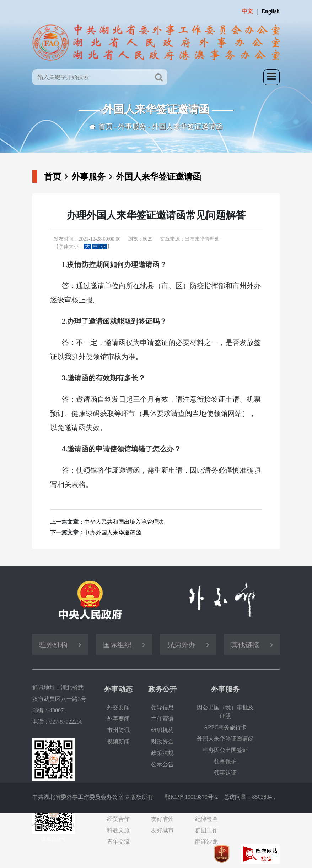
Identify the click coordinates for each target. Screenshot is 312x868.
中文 (247, 11)
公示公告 (162, 764)
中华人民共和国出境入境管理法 (124, 522)
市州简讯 (118, 730)
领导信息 (162, 707)
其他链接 (245, 645)
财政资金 (162, 741)
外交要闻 (118, 707)
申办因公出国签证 (225, 750)
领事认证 (225, 773)
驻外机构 (53, 645)
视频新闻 (118, 741)
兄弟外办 (181, 645)
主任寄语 (162, 719)
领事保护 (225, 761)
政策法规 (162, 753)
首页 (106, 126)
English (270, 11)
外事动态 (118, 689)
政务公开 (162, 689)
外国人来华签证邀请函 (187, 126)
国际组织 (117, 645)
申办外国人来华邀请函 (113, 532)
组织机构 (162, 730)
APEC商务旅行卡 (225, 727)
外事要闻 (118, 719)
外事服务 (132, 126)
